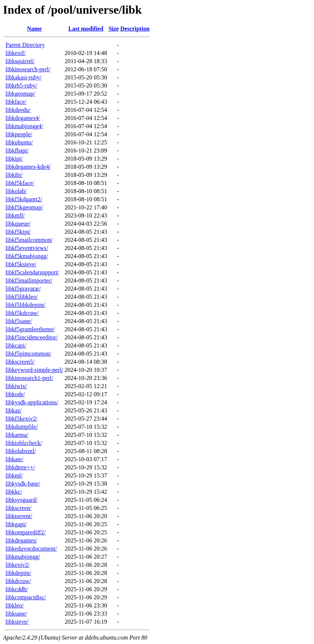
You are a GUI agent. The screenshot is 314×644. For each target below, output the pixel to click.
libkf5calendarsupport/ (32, 272)
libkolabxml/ (21, 451)
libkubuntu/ (19, 142)
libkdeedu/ (18, 110)
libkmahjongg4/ (24, 126)
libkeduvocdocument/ (31, 549)
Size (114, 29)
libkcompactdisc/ (26, 597)
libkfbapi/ (17, 150)
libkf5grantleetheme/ (30, 329)
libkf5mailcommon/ (29, 240)
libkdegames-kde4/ (28, 167)
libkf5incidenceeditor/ (32, 337)
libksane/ (16, 614)
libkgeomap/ (20, 94)
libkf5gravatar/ (23, 289)
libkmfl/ (15, 215)
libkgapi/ (16, 524)
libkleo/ (15, 605)
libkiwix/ (16, 386)
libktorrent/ (19, 516)
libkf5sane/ (19, 321)
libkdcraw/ (18, 581)
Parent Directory (25, 45)
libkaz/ (14, 410)
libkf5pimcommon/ (28, 354)
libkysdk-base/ (23, 484)
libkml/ (14, 475)
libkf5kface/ (20, 183)
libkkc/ (14, 492)
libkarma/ (17, 435)
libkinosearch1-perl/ (29, 378)
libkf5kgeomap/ (24, 207)
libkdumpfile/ (22, 427)
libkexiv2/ (18, 565)
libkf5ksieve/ (21, 264)
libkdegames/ (21, 540)
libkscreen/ (18, 508)
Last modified (86, 29)
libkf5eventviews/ (27, 248)
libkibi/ (14, 175)
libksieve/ (17, 622)
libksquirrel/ (20, 61)
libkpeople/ (19, 134)
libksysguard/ (21, 500)
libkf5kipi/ (18, 232)
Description (135, 29)
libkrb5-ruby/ (21, 85)
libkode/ (15, 394)
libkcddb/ (17, 589)
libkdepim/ (18, 573)
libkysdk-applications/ (32, 402)
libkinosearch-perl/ (28, 69)
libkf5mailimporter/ (29, 280)
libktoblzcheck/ (24, 443)
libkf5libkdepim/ (26, 305)
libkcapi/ (16, 345)
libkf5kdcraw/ (22, 313)
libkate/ (14, 459)
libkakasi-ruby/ (23, 77)
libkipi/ (14, 159)
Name (34, 29)
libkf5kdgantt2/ (24, 199)
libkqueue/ (18, 224)
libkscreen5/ (20, 362)
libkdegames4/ (23, 118)
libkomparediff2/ (26, 532)
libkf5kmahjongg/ (27, 256)
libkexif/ (16, 53)
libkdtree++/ (20, 467)
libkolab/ (16, 191)
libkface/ (16, 102)
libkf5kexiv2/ (21, 419)
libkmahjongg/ (23, 557)
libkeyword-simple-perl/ (34, 370)
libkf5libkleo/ (22, 297)
